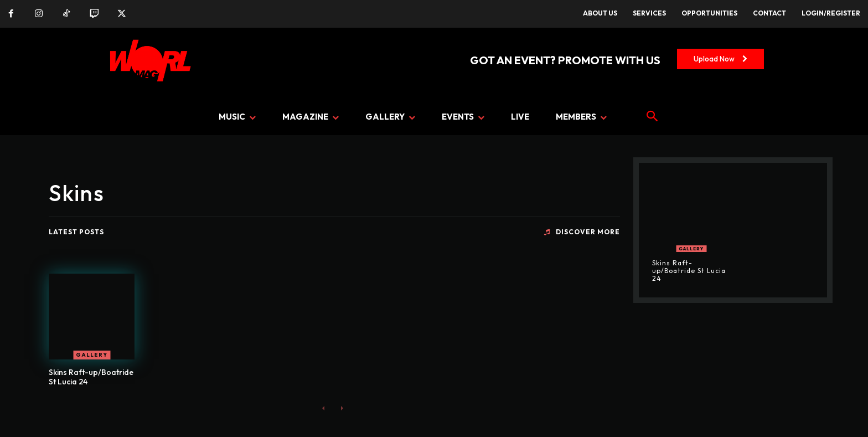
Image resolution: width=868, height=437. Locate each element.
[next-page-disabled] (341, 408)
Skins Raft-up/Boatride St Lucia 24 (91, 377)
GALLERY (92, 355)
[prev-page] (324, 408)
